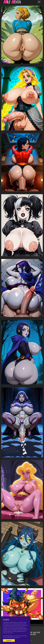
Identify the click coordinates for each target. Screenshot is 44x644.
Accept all (9, 640)
